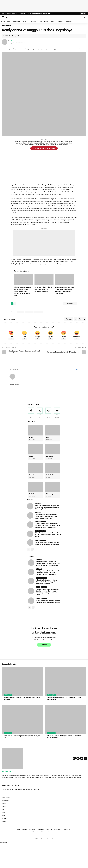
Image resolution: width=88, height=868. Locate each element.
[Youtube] (57, 413)
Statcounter (4, 867)
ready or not (29, 312)
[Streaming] (53, 487)
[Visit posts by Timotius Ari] (5, 42)
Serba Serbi (50, 475)
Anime (31, 437)
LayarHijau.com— (17, 185)
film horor (21, 312)
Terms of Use (46, 13)
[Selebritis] (35, 468)
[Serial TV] (35, 487)
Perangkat (50, 456)
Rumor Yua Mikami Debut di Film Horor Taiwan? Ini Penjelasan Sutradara (43, 289)
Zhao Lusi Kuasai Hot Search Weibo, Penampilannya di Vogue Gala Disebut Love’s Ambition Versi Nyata (47, 516)
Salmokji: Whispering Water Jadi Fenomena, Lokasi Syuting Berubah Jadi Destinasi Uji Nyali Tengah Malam (22, 291)
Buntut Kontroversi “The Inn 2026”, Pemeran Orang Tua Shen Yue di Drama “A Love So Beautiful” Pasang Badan (48, 564)
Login (76, 369)
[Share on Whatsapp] (15, 36)
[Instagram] (48, 413)
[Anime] (35, 430)
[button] (83, 14)
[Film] (53, 430)
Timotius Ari (14, 41)
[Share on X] (12, 36)
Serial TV (32, 494)
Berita (37, 522)
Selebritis (32, 475)
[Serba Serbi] (53, 468)
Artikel (4, 26)
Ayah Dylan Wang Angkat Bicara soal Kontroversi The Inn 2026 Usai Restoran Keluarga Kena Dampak (47, 573)
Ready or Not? (47, 185)
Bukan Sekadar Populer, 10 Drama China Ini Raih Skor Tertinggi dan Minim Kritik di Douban (48, 535)
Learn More (44, 669)
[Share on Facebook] (10, 36)
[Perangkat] (53, 449)
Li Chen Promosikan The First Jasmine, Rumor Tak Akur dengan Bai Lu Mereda (48, 602)
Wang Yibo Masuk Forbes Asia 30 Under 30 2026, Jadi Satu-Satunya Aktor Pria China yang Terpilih (47, 507)
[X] (40, 413)
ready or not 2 (39, 312)
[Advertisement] (44, 6)
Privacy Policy (36, 13)
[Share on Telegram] (18, 36)
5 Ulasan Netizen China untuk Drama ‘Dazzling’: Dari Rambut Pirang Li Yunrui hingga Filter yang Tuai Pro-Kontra (47, 525)
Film (9, 26)
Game (31, 456)
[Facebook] (31, 413)
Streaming (50, 494)
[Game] (35, 449)
